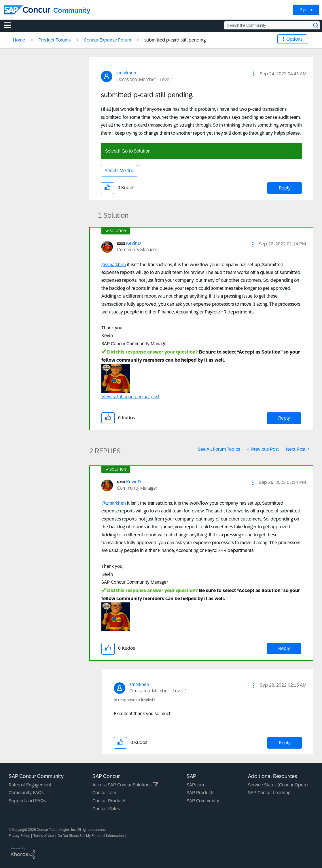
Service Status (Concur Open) (278, 785)
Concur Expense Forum (107, 40)
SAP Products (200, 793)
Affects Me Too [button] (119, 171)
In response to (134, 700)
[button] (254, 74)
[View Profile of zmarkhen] (126, 73)
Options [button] (294, 39)
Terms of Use (44, 836)
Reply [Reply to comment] (284, 418)
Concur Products (109, 801)
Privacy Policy (19, 836)
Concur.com (104, 793)
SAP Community (203, 801)
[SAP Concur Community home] (27, 10)
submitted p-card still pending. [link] (175, 40)
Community (72, 10)
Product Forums (54, 40)
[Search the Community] (272, 25)
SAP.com (195, 785)
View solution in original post (130, 397)
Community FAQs (26, 793)
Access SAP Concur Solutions (125, 785)
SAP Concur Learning (269, 793)
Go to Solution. (137, 151)
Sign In (306, 10)
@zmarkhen (114, 265)
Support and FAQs (27, 801)
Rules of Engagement (30, 785)
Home (19, 40)
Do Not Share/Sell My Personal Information (91, 836)
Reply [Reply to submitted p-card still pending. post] (285, 188)
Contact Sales (106, 809)
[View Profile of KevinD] (133, 243)
